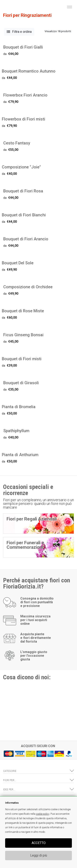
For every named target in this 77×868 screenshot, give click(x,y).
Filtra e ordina (19, 32)
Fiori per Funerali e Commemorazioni (25, 545)
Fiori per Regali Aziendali (32, 519)
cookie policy (43, 814)
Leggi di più (39, 855)
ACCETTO (39, 843)
